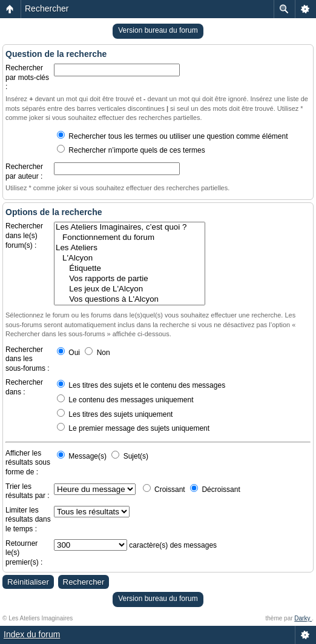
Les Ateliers (130, 248)
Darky (303, 618)
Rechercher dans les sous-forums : (28, 359)
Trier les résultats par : (28, 491)
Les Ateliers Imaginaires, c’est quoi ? (130, 227)
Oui (68, 353)
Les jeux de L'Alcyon (130, 289)
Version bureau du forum (158, 30)
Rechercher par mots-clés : (27, 77)
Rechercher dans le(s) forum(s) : (24, 235)
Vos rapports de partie (130, 279)
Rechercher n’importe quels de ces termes (131, 150)
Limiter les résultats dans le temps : (28, 520)
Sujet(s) (130, 456)
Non (97, 353)
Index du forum (32, 634)
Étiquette (130, 269)
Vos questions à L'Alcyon (130, 300)
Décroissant (215, 490)
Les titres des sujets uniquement (115, 414)
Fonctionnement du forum (130, 238)
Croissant (164, 490)
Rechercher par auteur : (24, 171)
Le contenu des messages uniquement (125, 400)
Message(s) (83, 456)
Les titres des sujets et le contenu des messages (141, 385)
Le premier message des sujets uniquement (133, 428)
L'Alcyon (130, 258)
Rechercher (47, 8)
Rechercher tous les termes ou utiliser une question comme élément (173, 136)
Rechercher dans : (24, 387)
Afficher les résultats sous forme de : (28, 463)
